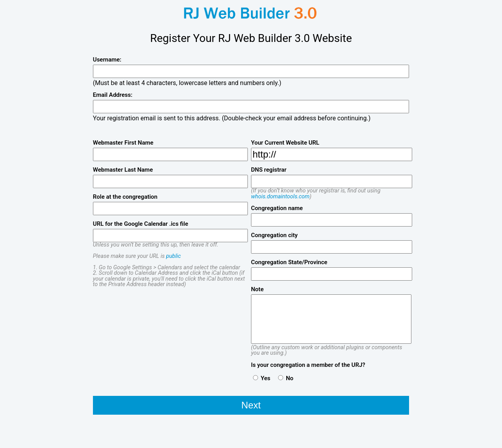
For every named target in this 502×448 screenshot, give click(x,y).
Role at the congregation (125, 197)
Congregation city (274, 235)
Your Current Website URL (285, 143)
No (286, 378)
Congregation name (277, 208)
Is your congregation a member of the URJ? (308, 365)
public (174, 256)
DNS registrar (269, 170)
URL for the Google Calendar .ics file (141, 224)
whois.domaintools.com (280, 197)
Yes (262, 378)
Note (257, 289)
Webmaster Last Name (123, 170)
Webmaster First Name (123, 143)
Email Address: (113, 95)
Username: (107, 60)
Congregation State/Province (289, 262)
